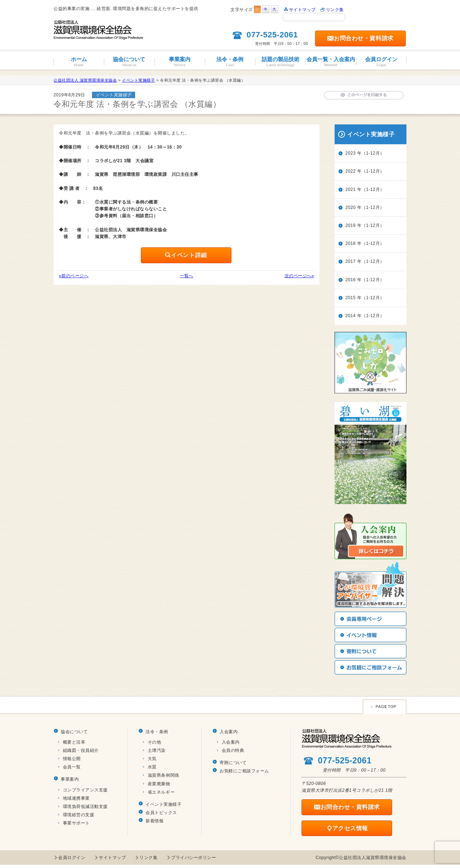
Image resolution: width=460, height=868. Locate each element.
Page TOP (385, 707)
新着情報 (155, 821)
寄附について (233, 763)
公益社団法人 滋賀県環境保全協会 (85, 80)
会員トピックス (161, 813)
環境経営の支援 (79, 815)
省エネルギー (161, 792)
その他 (155, 742)
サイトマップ (302, 10)
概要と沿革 (74, 742)
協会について (129, 62)
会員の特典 (233, 750)
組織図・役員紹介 (81, 750)
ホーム (79, 62)
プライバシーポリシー (194, 858)
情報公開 (72, 759)
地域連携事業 (76, 798)
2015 (351, 298)
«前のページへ (74, 276)
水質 (152, 767)
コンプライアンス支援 (85, 790)
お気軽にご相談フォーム (244, 771)
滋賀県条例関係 (164, 775)
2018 (351, 243)
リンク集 (335, 10)
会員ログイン (381, 62)
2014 (351, 316)
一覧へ (187, 276)
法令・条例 (230, 62)
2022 (351, 171)
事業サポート (76, 823)
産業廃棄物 (159, 784)
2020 (351, 207)
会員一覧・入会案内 (331, 62)
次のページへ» (299, 276)
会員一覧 (72, 767)
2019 (351, 225)
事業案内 (180, 62)
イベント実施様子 (164, 804)
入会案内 (229, 732)
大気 (152, 759)
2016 (351, 280)
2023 (351, 153)
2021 (351, 189)
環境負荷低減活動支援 (85, 807)
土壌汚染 (157, 750)
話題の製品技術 (280, 62)
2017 (351, 261)
